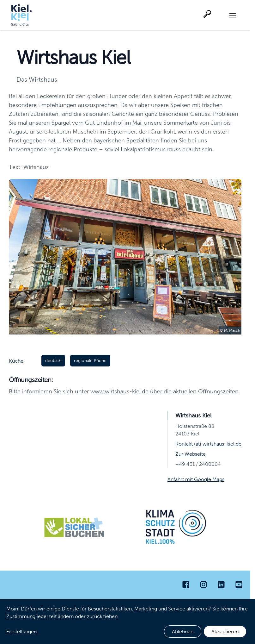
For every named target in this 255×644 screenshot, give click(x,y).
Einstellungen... (23, 631)
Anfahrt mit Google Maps (196, 479)
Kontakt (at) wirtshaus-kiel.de (208, 444)
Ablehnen (183, 631)
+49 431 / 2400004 (198, 464)
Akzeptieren (225, 631)
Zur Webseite (191, 454)
